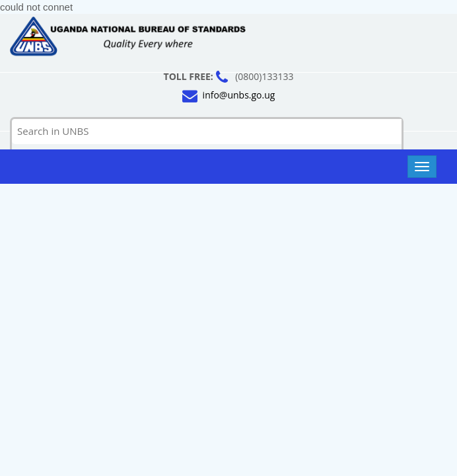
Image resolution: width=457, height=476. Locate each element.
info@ (239, 96)
